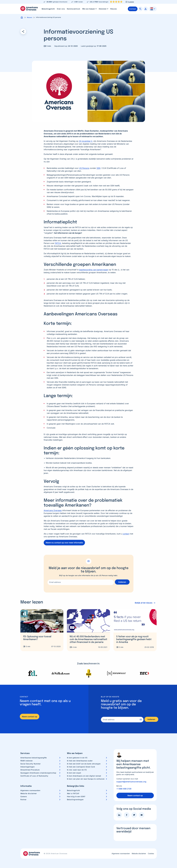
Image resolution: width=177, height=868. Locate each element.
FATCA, (58, 243)
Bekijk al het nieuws (143, 603)
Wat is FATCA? (73, 793)
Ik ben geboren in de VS (77, 758)
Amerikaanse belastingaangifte (34, 758)
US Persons (84, 168)
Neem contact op (30, 717)
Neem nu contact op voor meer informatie (64, 543)
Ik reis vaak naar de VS (77, 770)
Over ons (61, 9)
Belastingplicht (48, 9)
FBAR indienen (27, 761)
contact (126, 534)
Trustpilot (131, 2)
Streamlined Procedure (30, 770)
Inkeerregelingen (27, 767)
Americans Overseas (53, 510)
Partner (23, 800)
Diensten (104, 9)
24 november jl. (86, 141)
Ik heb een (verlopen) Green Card (81, 767)
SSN (98, 168)
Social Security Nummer (31, 764)
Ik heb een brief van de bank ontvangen (84, 764)
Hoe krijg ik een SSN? (76, 796)
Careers (24, 796)
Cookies (151, 854)
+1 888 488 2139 (124, 789)
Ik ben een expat (74, 773)
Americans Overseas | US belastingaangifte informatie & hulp (29, 9)
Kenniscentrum (73, 9)
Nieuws (114, 9)
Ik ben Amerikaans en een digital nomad (84, 776)
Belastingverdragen (75, 800)
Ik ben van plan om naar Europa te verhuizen (86, 779)
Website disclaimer (29, 793)
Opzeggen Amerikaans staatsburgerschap (38, 773)
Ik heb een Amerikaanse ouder (80, 761)
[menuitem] (48, 9)
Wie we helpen (90, 9)
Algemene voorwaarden (30, 790)
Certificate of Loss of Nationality (34, 776)
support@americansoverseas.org (131, 782)
